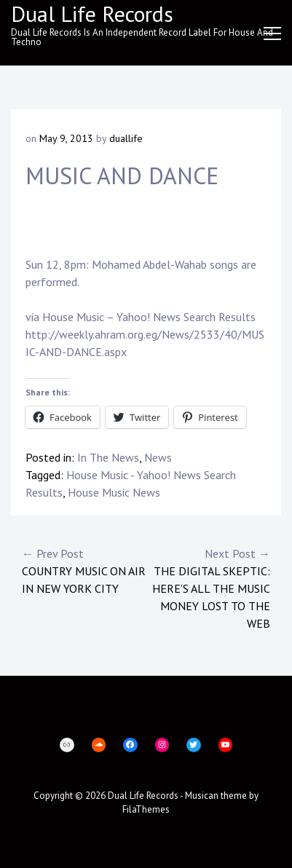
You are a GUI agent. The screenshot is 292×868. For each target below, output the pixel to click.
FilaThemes (146, 809)
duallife (126, 138)
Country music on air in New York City (84, 570)
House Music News (114, 492)
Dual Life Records (143, 796)
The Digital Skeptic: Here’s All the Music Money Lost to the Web (209, 588)
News (158, 457)
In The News (108, 457)
